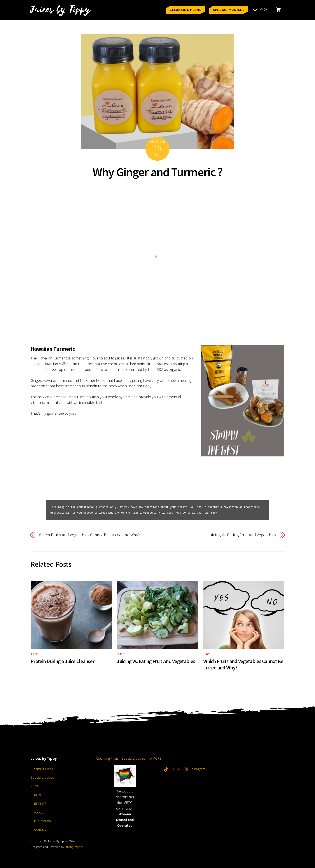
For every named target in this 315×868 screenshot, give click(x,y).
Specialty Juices (229, 10)
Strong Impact (74, 847)
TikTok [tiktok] (171, 769)
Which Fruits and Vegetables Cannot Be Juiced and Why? (89, 535)
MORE (261, 9)
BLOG (38, 795)
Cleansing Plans (185, 10)
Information (42, 821)
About (38, 812)
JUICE (34, 654)
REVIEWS (40, 804)
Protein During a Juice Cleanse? (63, 661)
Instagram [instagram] (193, 769)
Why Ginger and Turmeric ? (157, 172)
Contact (40, 829)
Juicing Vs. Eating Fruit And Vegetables (242, 535)
